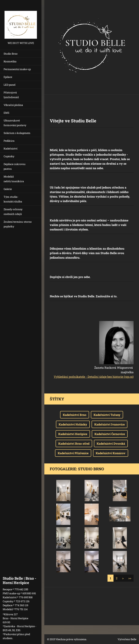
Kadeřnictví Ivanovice (109, 424)
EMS (6, 113)
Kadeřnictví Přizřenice (73, 453)
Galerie (8, 189)
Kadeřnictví (10, 148)
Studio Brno (11, 54)
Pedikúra (9, 141)
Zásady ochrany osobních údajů (13, 212)
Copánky (9, 156)
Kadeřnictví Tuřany (107, 415)
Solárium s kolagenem (17, 133)
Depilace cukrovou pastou (15, 166)
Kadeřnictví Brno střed (74, 443)
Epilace (8, 77)
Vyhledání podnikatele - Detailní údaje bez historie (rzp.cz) (94, 377)
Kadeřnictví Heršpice (73, 434)
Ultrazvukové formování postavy (15, 123)
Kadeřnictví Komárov (111, 453)
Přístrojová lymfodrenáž (11, 95)
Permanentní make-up (17, 69)
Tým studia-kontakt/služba (13, 199)
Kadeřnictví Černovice (110, 434)
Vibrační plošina (13, 105)
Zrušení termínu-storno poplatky (18, 224)
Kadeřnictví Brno (75, 415)
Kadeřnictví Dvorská (111, 443)
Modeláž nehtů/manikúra (14, 179)
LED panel (10, 85)
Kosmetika (10, 61)
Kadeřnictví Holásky (73, 424)
